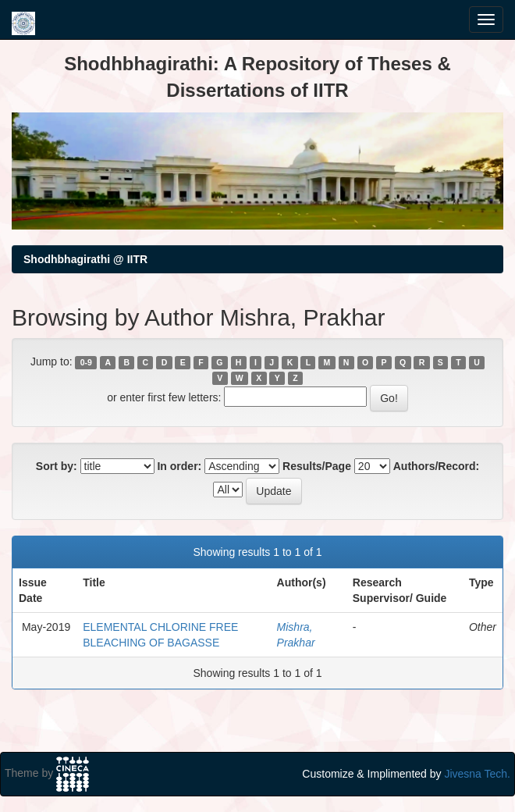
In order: (179, 466)
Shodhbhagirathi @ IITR (85, 259)
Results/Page (317, 466)
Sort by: (57, 466)
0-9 (86, 362)
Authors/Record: (436, 466)
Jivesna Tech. (477, 774)
